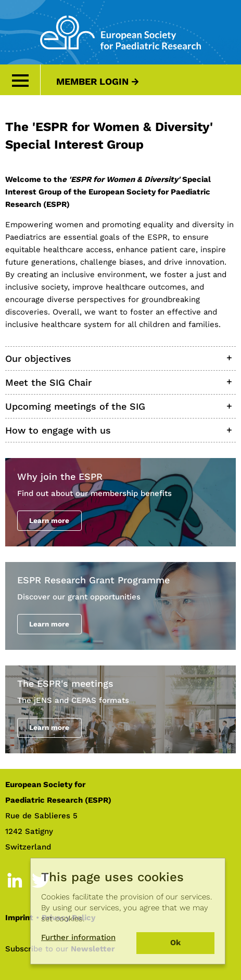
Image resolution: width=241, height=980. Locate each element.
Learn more (49, 520)
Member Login (92, 81)
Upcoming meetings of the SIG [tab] (75, 406)
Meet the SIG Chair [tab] (48, 382)
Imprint (19, 918)
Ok (175, 943)
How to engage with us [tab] (58, 430)
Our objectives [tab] (38, 358)
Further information (78, 937)
